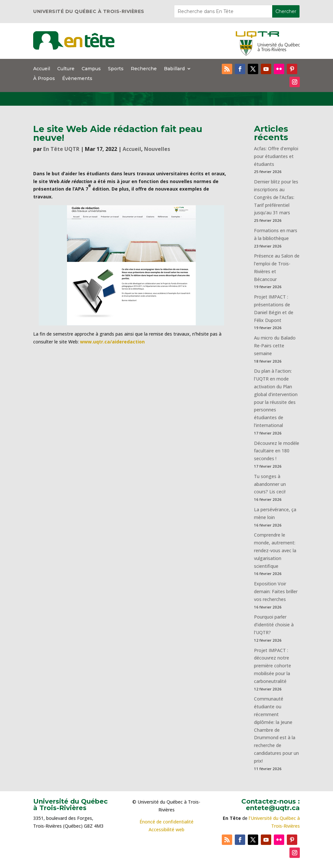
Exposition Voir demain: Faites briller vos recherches (276, 591)
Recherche (144, 69)
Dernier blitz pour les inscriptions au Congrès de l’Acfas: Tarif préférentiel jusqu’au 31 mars (276, 197)
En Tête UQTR (61, 149)
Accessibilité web (166, 829)
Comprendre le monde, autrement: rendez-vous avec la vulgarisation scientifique (275, 550)
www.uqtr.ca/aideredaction (112, 342)
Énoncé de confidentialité (166, 822)
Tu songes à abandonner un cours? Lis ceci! (270, 484)
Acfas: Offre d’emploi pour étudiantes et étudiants (276, 156)
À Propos (44, 79)
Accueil (42, 69)
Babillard (174, 69)
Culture (66, 69)
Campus (91, 69)
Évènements (77, 79)
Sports (116, 69)
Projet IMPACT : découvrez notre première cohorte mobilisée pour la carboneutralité (273, 666)
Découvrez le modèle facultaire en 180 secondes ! (277, 451)
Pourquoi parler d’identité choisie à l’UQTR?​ (274, 625)
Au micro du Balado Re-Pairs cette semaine (275, 346)
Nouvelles (157, 149)
